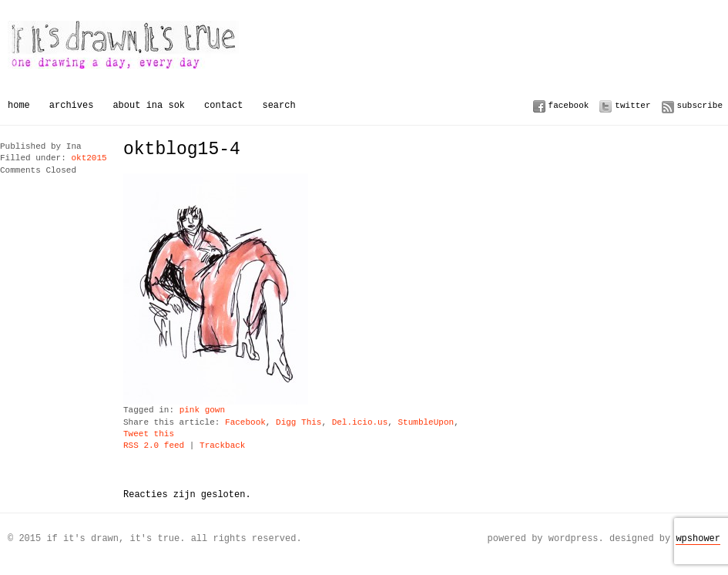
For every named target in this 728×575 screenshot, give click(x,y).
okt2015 (89, 158)
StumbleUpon (426, 423)
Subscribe (700, 105)
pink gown (202, 410)
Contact (223, 105)
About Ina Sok (149, 105)
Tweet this (149, 434)
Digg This (299, 423)
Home (19, 105)
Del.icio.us (360, 423)
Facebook (569, 105)
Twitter (632, 105)
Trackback (222, 446)
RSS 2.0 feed (154, 446)
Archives (72, 105)
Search (278, 105)
